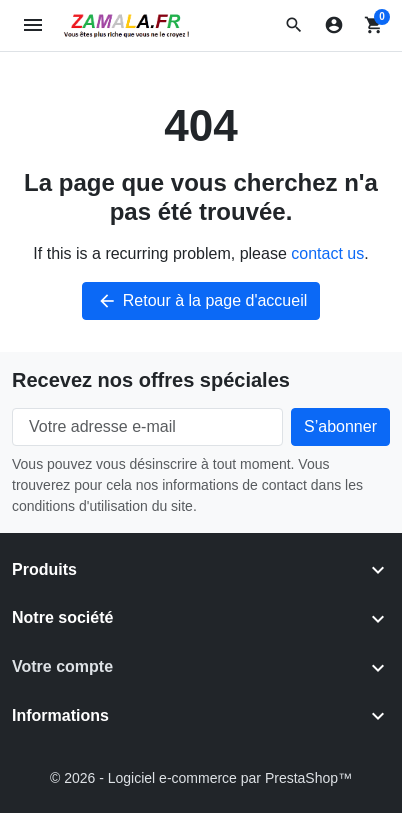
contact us (327, 253)
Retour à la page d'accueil (201, 301)
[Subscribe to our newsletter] (340, 427)
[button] (294, 25)
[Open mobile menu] (33, 25)
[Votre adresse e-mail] (147, 427)
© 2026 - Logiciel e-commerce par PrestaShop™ (201, 778)
